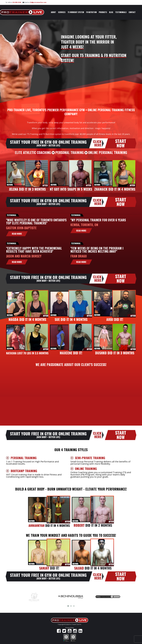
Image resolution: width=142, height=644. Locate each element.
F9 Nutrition (91, 12)
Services (62, 12)
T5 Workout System (76, 12)
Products (103, 12)
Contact (132, 12)
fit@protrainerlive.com (38, 2)
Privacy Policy (70, 628)
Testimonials (121, 12)
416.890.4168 (17, 2)
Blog (111, 12)
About (53, 12)
